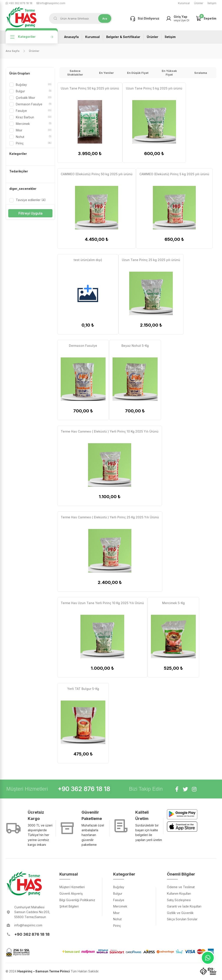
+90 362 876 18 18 (19, 3)
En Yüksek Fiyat (169, 73)
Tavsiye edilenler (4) (31, 200)
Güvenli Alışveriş (71, 893)
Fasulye (34, 111)
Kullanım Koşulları (179, 893)
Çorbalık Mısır (34, 98)
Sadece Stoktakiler (75, 73)
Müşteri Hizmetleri (72, 887)
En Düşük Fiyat (138, 73)
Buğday (34, 85)
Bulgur (34, 91)
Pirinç (34, 143)
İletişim (212, 3)
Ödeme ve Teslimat (181, 887)
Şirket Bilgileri (69, 906)
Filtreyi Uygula (30, 213)
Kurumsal (184, 3)
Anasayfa (71, 37)
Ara (105, 18)
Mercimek (34, 124)
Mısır (34, 130)
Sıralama (201, 73)
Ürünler (199, 3)
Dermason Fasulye (34, 104)
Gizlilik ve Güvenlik (180, 913)
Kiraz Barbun (34, 117)
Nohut (34, 137)
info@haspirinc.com (51, 3)
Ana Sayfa (13, 51)
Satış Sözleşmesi (179, 900)
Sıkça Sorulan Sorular (182, 919)
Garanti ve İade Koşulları (184, 906)
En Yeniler (106, 73)
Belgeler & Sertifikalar (123, 37)
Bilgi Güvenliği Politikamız (77, 900)
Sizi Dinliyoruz (144, 18)
